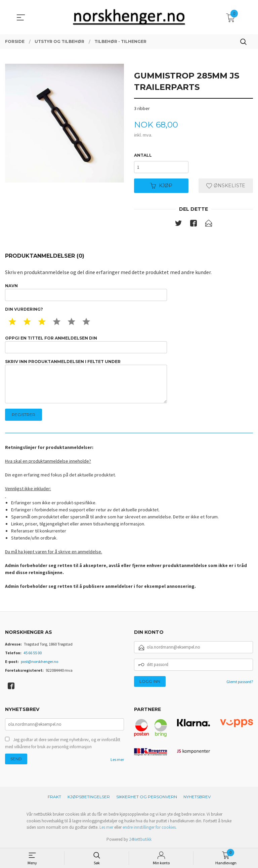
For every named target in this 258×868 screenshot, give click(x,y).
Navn (86, 292)
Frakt (54, 797)
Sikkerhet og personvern (147, 797)
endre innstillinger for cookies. (150, 827)
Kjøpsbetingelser (89, 797)
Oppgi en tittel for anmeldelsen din (86, 344)
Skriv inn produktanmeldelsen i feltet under (86, 381)
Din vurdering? (24, 309)
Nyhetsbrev (197, 797)
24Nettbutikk (140, 839)
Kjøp (161, 186)
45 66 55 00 (33, 653)
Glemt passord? (240, 682)
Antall (143, 155)
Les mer (117, 759)
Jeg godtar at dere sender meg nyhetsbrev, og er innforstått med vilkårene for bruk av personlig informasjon (63, 743)
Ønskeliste (226, 186)
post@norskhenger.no (39, 661)
